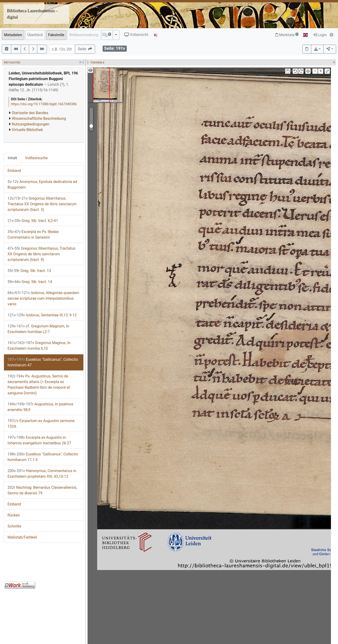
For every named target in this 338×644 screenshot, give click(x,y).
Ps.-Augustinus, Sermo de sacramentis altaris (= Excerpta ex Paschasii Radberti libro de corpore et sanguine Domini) (39, 385)
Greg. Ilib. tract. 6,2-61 (33, 221)
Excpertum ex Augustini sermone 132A (41, 424)
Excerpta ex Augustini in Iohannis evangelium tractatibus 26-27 (39, 440)
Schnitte (14, 526)
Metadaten (13, 35)
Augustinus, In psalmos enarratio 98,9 (40, 407)
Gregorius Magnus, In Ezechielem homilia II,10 (39, 346)
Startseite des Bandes (30, 113)
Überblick (35, 35)
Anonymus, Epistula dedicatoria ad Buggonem (42, 184)
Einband (14, 171)
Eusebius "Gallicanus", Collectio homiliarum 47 (43, 362)
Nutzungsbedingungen (31, 124)
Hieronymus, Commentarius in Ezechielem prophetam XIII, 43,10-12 (42, 474)
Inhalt (12, 158)
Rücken (14, 515)
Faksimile (56, 35)
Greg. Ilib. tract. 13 (29, 271)
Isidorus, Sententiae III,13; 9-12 (42, 315)
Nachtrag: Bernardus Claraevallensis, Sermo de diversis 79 (42, 490)
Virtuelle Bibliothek (27, 130)
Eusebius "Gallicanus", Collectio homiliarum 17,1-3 (43, 457)
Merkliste (287, 35)
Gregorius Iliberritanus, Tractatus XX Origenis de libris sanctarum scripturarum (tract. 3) (42, 204)
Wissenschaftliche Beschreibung (39, 118)
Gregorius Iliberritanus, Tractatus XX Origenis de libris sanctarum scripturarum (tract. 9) (41, 254)
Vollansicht (136, 35)
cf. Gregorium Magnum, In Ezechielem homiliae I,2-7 (38, 329)
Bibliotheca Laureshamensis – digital (33, 14)
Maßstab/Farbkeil (22, 537)
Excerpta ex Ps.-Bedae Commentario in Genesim (33, 235)
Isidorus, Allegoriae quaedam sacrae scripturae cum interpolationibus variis (43, 298)
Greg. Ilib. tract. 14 (30, 282)
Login (320, 35)
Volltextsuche (36, 158)
